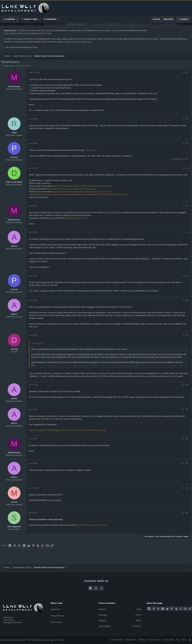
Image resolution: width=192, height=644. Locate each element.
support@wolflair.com (94, 43)
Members (52, 19)
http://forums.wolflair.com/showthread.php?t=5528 (29, 34)
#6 (186, 236)
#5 (186, 210)
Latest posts (58, 606)
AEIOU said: (38, 348)
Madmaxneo (11, 67)
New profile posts (60, 612)
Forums (11, 19)
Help (175, 640)
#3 (186, 145)
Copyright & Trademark (17, 621)
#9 (186, 339)
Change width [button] (128, 640)
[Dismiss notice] (186, 32)
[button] (17, 19)
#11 (186, 418)
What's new (31, 19)
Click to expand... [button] (109, 371)
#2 (186, 120)
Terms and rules (152, 640)
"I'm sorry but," (93, 151)
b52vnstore (135, 626)
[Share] (182, 74)
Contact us (139, 640)
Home (182, 640)
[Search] (183, 19)
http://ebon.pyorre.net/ (78, 222)
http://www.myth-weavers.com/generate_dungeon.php (73, 193)
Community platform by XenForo (27, 640)
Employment (12, 616)
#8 (186, 304)
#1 (186, 74)
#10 (186, 393)
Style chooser (114, 640)
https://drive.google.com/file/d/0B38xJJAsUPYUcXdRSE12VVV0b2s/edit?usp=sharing (68, 439)
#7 (186, 280)
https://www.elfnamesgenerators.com (92, 534)
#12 (186, 447)
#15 (186, 521)
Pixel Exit (63, 640)
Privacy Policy (12, 619)
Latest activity (59, 617)
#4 (186, 169)
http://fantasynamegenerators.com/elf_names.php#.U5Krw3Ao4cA (84, 190)
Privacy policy (166, 640)
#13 (186, 472)
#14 (186, 497)
